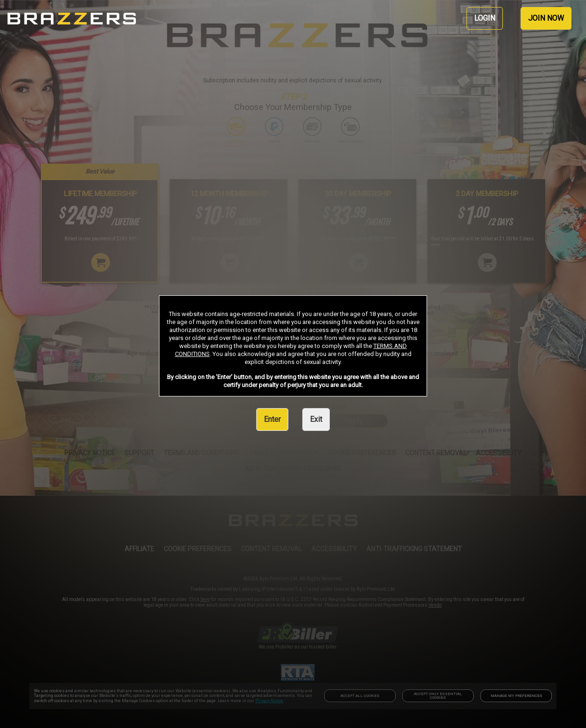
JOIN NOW (546, 18)
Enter (272, 419)
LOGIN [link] (485, 18)
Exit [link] (316, 419)
